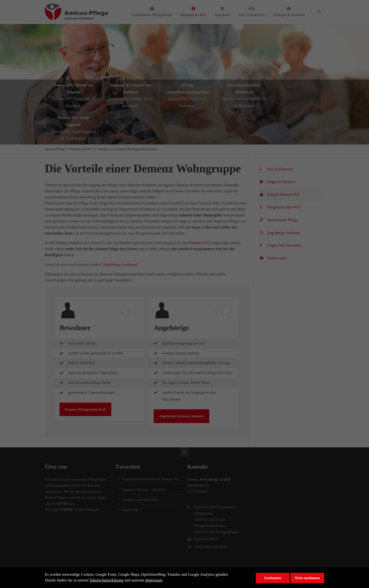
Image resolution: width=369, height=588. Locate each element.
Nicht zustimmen (307, 578)
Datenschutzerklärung (106, 580)
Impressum (154, 580)
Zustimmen (273, 578)
